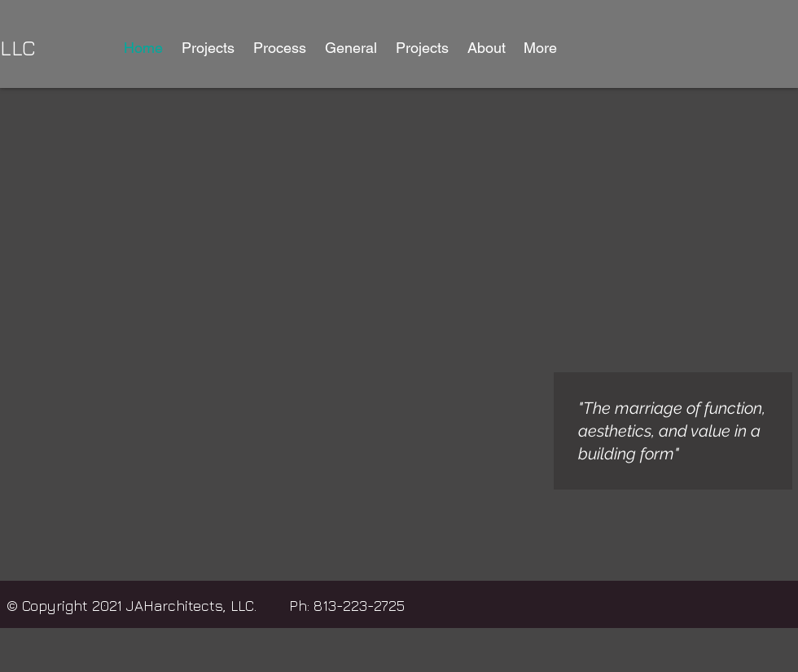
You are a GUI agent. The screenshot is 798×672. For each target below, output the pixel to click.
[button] (208, 48)
